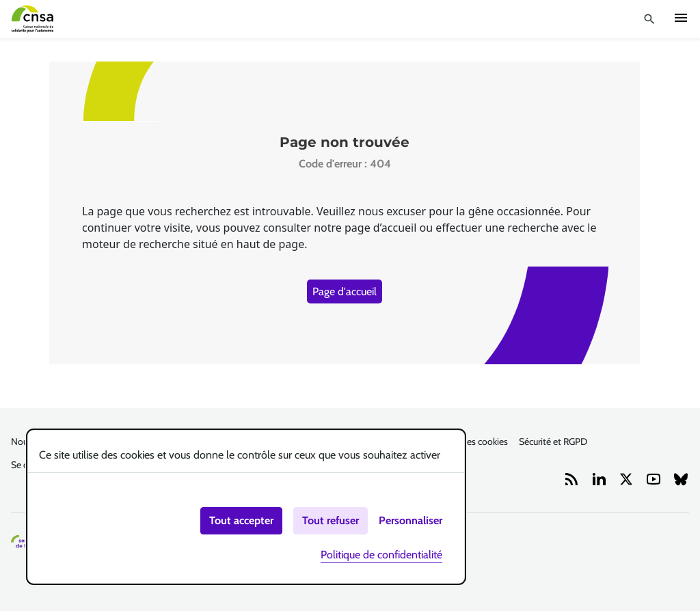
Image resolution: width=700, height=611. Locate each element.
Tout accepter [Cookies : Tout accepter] (241, 520)
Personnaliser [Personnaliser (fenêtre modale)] (410, 520)
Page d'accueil (345, 291)
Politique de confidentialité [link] (381, 555)
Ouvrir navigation (681, 18)
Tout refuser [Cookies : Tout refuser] (331, 520)
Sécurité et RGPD (553, 442)
